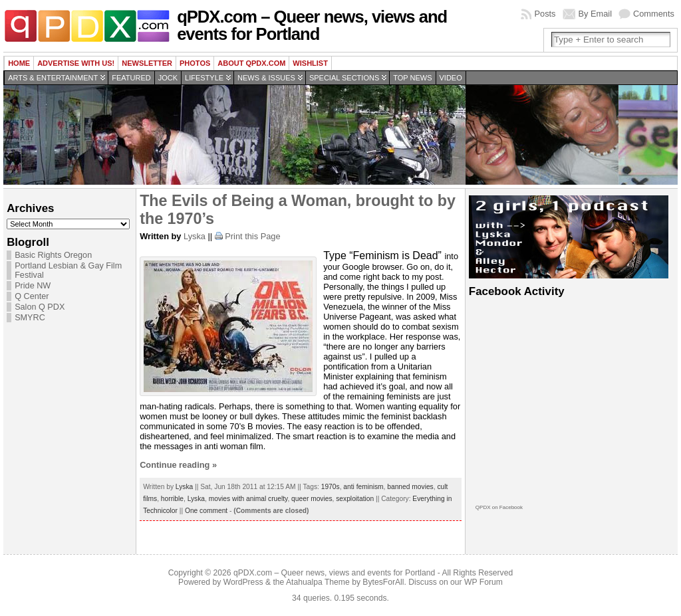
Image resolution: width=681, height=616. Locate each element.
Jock (168, 78)
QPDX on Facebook (499, 507)
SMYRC (30, 318)
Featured (131, 78)
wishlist (310, 63)
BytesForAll (383, 582)
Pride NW (33, 286)
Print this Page (252, 236)
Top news (412, 78)
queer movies (312, 499)
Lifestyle (204, 78)
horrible (172, 499)
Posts (545, 14)
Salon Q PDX (40, 307)
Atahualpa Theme (318, 582)
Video (451, 78)
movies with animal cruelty (248, 499)
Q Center (32, 296)
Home (19, 63)
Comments (654, 14)
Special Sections (344, 78)
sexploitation (355, 499)
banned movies (410, 487)
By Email (596, 14)
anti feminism (363, 487)
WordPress (243, 582)
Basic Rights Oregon (53, 255)
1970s (331, 487)
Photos (195, 63)
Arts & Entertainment (53, 78)
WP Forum (483, 582)
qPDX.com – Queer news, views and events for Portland (312, 25)
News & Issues (266, 78)
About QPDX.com (251, 63)
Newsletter (147, 63)
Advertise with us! (76, 63)
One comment (206, 511)
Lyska (195, 236)
